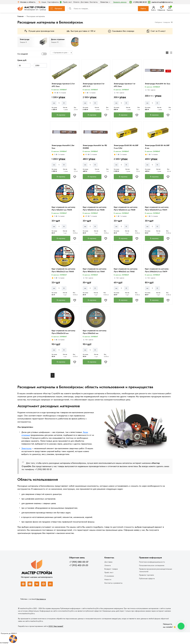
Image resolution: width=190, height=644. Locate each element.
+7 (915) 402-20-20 (79, 565)
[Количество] (59, 103)
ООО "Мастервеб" (56, 626)
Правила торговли (146, 575)
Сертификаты (53, 2)
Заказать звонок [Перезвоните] (120, 2)
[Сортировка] (61, 53)
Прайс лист (66, 2)
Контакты (94, 2)
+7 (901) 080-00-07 (79, 562)
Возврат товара (111, 569)
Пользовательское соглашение (152, 565)
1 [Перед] (53, 375)
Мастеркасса (41, 599)
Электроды (26, 448)
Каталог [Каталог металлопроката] (56, 9)
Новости (108, 580)
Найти (143, 9)
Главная (20, 16)
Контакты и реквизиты (113, 583)
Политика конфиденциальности (152, 562)
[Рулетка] (9, 638)
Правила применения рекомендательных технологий (156, 570)
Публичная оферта (147, 579)
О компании (109, 576)
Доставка (85, 2)
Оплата (76, 2)
